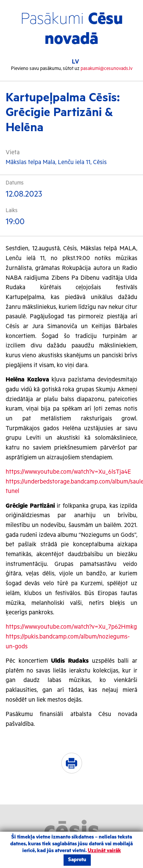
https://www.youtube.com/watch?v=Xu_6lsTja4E (68, 472)
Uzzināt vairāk (104, 851)
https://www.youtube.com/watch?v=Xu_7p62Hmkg (71, 627)
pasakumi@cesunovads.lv (106, 69)
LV (75, 62)
